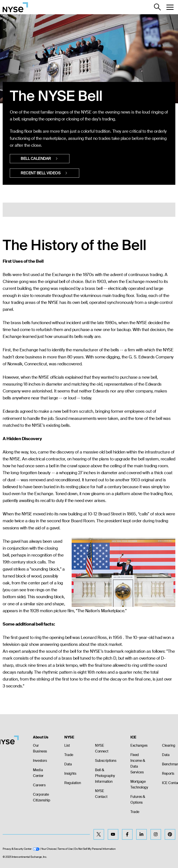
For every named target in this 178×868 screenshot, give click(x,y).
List (67, 745)
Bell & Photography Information (105, 776)
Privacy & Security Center (21, 849)
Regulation (73, 783)
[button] (170, 7)
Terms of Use (65, 849)
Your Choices (49, 849)
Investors (40, 761)
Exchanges (139, 745)
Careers (39, 785)
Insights (70, 773)
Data (68, 764)
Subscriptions (106, 761)
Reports (168, 773)
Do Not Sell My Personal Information (95, 849)
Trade (69, 755)
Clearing (169, 745)
